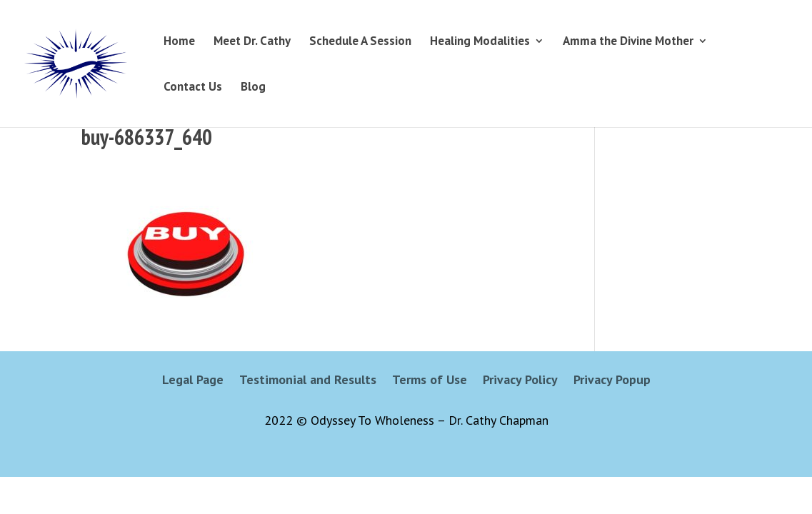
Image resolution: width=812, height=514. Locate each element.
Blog (253, 88)
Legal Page (193, 381)
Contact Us (193, 88)
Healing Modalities (480, 42)
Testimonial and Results (308, 381)
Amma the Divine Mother (628, 42)
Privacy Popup (612, 381)
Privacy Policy (520, 381)
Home (179, 42)
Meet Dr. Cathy (252, 42)
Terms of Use (430, 381)
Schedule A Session (360, 42)
